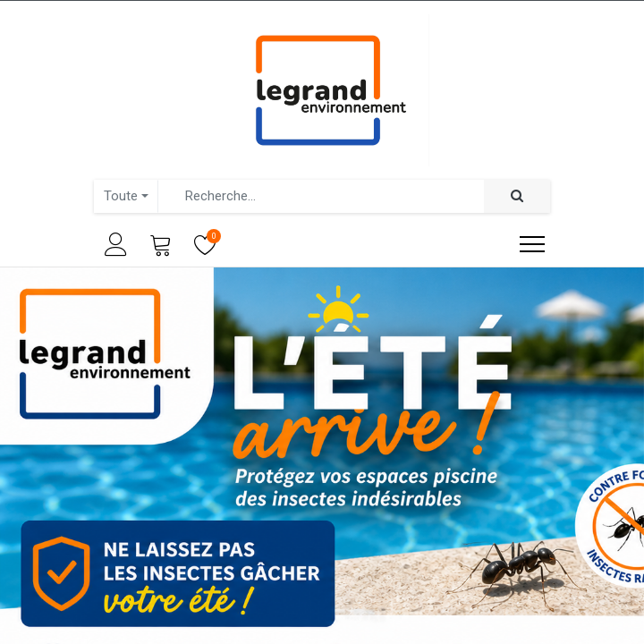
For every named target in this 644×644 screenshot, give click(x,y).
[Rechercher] (517, 196)
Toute (121, 196)
